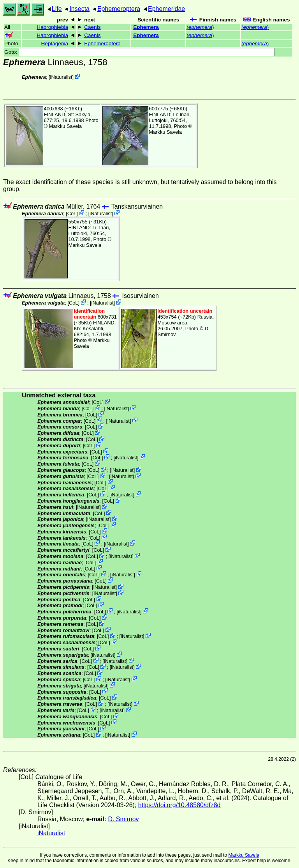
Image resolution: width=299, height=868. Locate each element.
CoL (72, 213)
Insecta (79, 9)
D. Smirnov (123, 819)
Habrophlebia (52, 27)
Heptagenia (55, 43)
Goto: (139, 52)
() (200, 27)
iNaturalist (61, 77)
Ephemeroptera (119, 9)
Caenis (92, 27)
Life (57, 9)
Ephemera (146, 27)
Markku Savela (244, 855)
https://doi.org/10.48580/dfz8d (179, 805)
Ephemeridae (166, 9)
